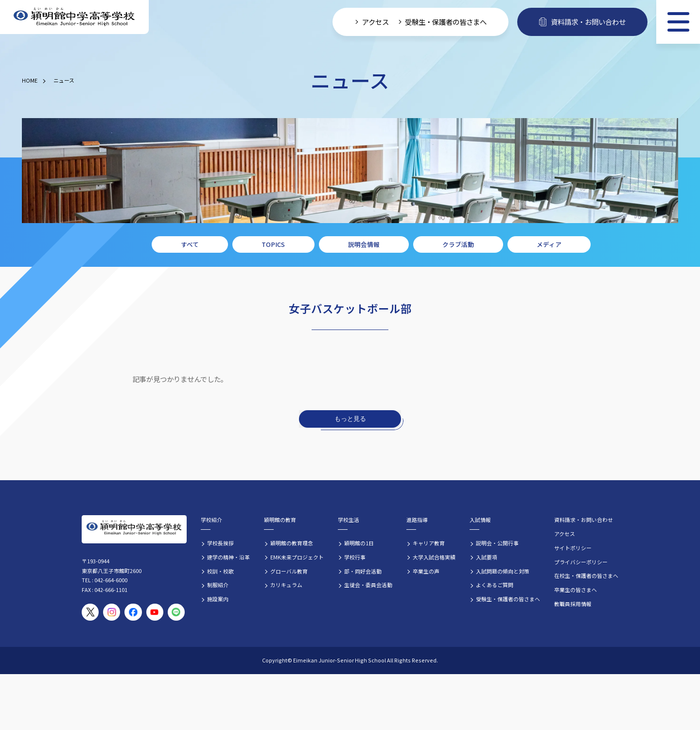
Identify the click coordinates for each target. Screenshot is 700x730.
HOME (30, 80)
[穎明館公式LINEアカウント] (176, 612)
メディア (549, 244)
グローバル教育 (289, 571)
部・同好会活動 (363, 571)
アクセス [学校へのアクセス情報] (376, 22)
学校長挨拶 (220, 543)
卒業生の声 (426, 571)
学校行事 (355, 557)
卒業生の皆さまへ (576, 590)
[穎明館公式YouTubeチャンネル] (155, 612)
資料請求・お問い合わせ (584, 520)
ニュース (64, 80)
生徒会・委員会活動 (368, 585)
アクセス (565, 534)
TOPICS (273, 244)
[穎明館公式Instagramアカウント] (112, 612)
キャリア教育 (429, 543)
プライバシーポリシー (581, 562)
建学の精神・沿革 (228, 557)
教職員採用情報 (573, 604)
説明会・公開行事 (497, 543)
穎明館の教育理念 (292, 543)
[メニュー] (678, 22)
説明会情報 (364, 244)
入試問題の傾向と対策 (503, 571)
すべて (190, 244)
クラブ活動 (458, 244)
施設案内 (218, 599)
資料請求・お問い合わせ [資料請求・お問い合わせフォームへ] (582, 22)
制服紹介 (218, 585)
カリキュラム (286, 585)
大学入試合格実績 (434, 557)
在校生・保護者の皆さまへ (586, 575)
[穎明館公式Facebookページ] (133, 612)
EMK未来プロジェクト (297, 557)
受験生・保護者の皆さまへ (508, 599)
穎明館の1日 (359, 543)
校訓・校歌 (220, 571)
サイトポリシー (573, 548)
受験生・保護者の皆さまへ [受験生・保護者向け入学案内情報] (446, 22)
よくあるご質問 (495, 585)
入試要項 (487, 557)
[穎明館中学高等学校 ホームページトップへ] (74, 17)
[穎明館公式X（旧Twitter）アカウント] (90, 612)
